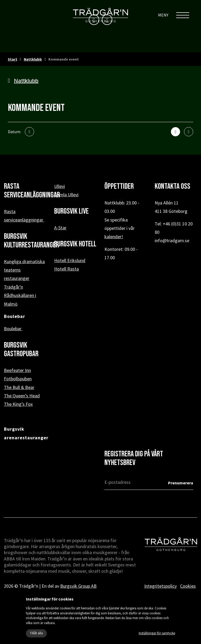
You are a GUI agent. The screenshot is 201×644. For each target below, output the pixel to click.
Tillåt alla (36, 633)
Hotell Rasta (66, 269)
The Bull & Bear (19, 387)
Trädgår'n (13, 287)
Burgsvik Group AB (78, 586)
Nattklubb (33, 59)
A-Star (60, 228)
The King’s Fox (18, 404)
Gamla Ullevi (66, 195)
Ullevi (60, 186)
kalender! (114, 237)
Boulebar (13, 329)
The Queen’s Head (22, 396)
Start (13, 59)
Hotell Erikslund (70, 260)
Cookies (188, 586)
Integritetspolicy (160, 586)
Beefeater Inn (17, 370)
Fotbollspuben (18, 379)
